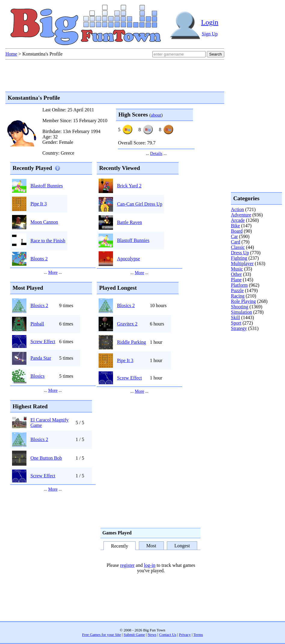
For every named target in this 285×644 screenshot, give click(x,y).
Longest (182, 546)
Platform (239, 285)
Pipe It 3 (38, 204)
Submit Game (134, 635)
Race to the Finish (48, 241)
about (156, 115)
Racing (238, 296)
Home (11, 54)
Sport (236, 323)
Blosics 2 (39, 305)
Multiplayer (242, 263)
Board (237, 231)
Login (210, 22)
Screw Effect (43, 342)
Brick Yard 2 (129, 186)
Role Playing (243, 301)
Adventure (241, 215)
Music (237, 269)
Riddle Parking (131, 342)
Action (237, 209)
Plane (236, 280)
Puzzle (237, 290)
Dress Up (240, 253)
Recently (120, 546)
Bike (235, 226)
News (152, 635)
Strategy (239, 328)
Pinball (37, 324)
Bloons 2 (39, 259)
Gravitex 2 (127, 324)
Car (234, 236)
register (127, 565)
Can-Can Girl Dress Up (140, 204)
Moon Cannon (44, 222)
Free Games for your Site (101, 635)
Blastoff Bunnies (47, 186)
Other (236, 274)
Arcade (238, 220)
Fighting (239, 258)
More (53, 272)
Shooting (240, 307)
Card (236, 242)
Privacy (185, 635)
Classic (238, 247)
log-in (150, 565)
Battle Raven (129, 222)
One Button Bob (46, 458)
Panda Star (41, 358)
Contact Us (168, 635)
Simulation (241, 312)
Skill (235, 317)
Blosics (37, 376)
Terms (198, 635)
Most (151, 546)
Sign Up (210, 34)
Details (156, 153)
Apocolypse (128, 259)
